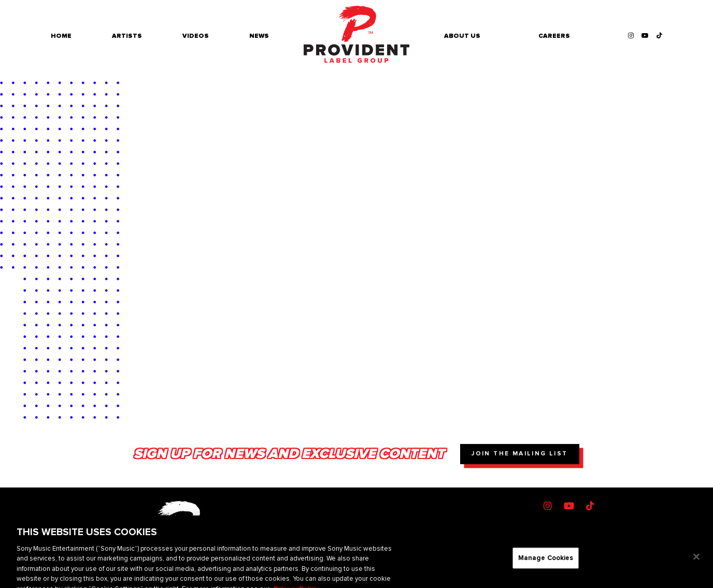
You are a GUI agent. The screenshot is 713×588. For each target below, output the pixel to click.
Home (61, 36)
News (259, 36)
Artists (127, 36)
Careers (554, 36)
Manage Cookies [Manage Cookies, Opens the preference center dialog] (546, 563)
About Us (462, 36)
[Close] (696, 562)
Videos (196, 36)
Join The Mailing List (519, 454)
